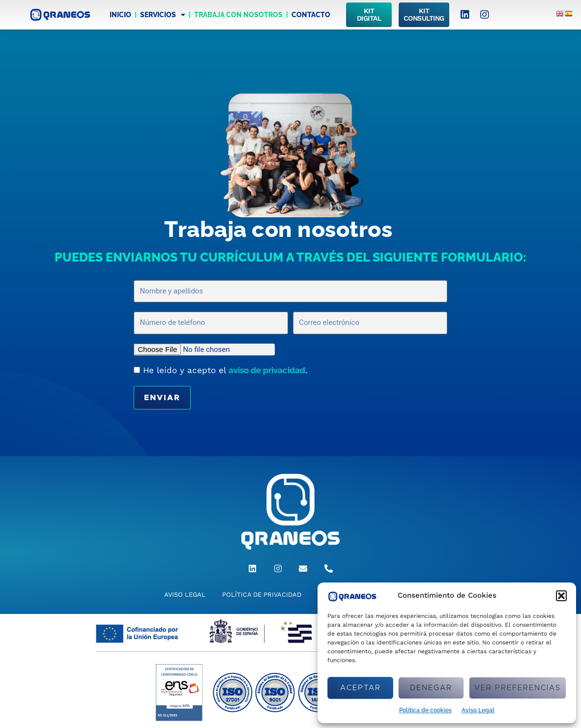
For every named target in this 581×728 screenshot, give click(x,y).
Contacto (311, 15)
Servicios (163, 15)
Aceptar (361, 688)
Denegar (431, 688)
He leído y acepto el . (225, 370)
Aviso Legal (478, 710)
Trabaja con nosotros (238, 15)
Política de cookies (425, 710)
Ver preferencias (518, 688)
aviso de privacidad (267, 370)
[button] (561, 596)
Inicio (120, 15)
